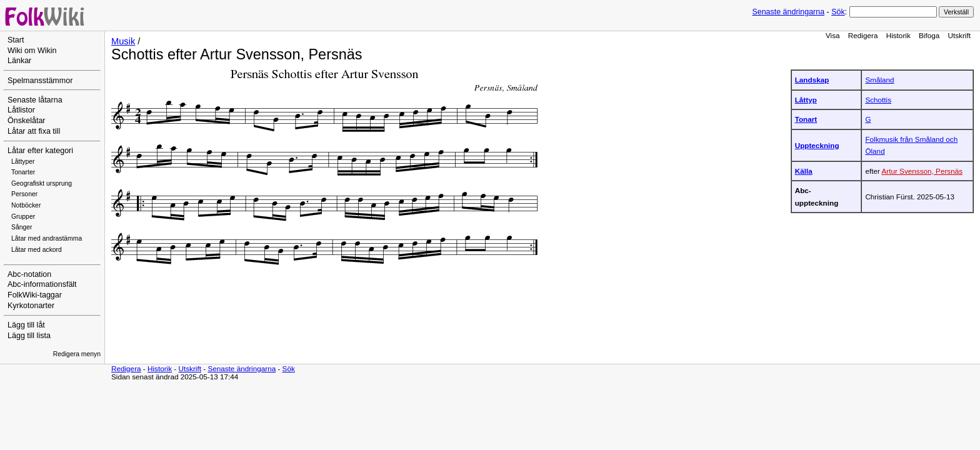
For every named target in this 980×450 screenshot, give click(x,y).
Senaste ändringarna (788, 12)
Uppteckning (817, 145)
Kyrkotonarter (31, 306)
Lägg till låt (26, 325)
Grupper (23, 217)
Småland (879, 80)
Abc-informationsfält (42, 284)
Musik (123, 41)
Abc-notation (29, 274)
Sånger (22, 227)
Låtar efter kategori (40, 151)
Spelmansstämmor (40, 81)
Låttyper (23, 162)
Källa (804, 171)
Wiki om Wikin (32, 51)
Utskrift (959, 35)
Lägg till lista (29, 336)
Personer (24, 194)
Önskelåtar (27, 121)
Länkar (19, 61)
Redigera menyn (77, 354)
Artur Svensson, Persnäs (922, 171)
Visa (833, 35)
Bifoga (929, 35)
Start (16, 40)
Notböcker (26, 205)
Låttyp (806, 100)
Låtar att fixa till (34, 131)
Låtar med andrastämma (47, 238)
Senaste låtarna (35, 100)
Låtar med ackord (37, 250)
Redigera (863, 35)
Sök (838, 12)
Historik (898, 35)
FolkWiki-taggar (35, 295)
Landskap (812, 80)
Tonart (806, 119)
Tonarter (23, 172)
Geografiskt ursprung (42, 183)
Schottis (878, 100)
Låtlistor (21, 110)
